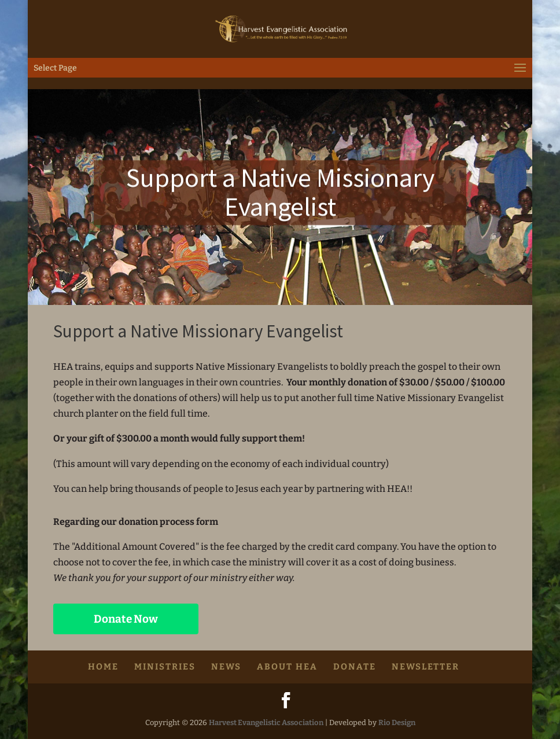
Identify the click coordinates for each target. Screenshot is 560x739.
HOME (103, 667)
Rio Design (397, 723)
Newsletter (425, 667)
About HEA (287, 667)
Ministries (165, 667)
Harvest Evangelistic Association (266, 723)
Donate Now (126, 619)
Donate (355, 667)
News (226, 667)
